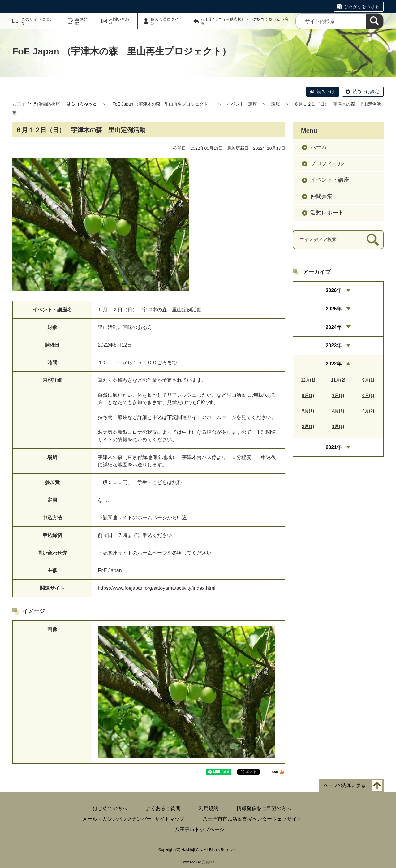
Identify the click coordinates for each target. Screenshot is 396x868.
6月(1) (368, 395)
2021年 (334, 447)
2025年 (334, 309)
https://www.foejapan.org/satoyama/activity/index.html (157, 588)
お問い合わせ (119, 21)
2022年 (334, 364)
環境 (276, 104)
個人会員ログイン (165, 21)
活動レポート (327, 213)
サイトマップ (170, 819)
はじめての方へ (110, 808)
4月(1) (338, 411)
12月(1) (308, 380)
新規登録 (81, 21)
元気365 (209, 862)
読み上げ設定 (366, 92)
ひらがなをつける (362, 6)
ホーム (319, 147)
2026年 (334, 290)
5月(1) (308, 411)
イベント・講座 (242, 104)
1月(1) (338, 426)
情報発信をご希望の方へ (264, 808)
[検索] (375, 21)
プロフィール (327, 163)
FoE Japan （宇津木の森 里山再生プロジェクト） (162, 104)
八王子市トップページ (200, 829)
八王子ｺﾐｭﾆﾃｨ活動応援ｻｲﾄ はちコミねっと (55, 104)
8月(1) (308, 395)
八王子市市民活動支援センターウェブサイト (252, 819)
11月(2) (338, 380)
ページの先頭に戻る (344, 786)
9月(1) (368, 380)
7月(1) (338, 395)
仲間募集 (321, 196)
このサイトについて (37, 21)
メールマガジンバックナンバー (117, 819)
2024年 (334, 327)
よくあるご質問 (163, 808)
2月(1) (308, 426)
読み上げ (326, 92)
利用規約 (209, 808)
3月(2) (368, 411)
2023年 (334, 345)
